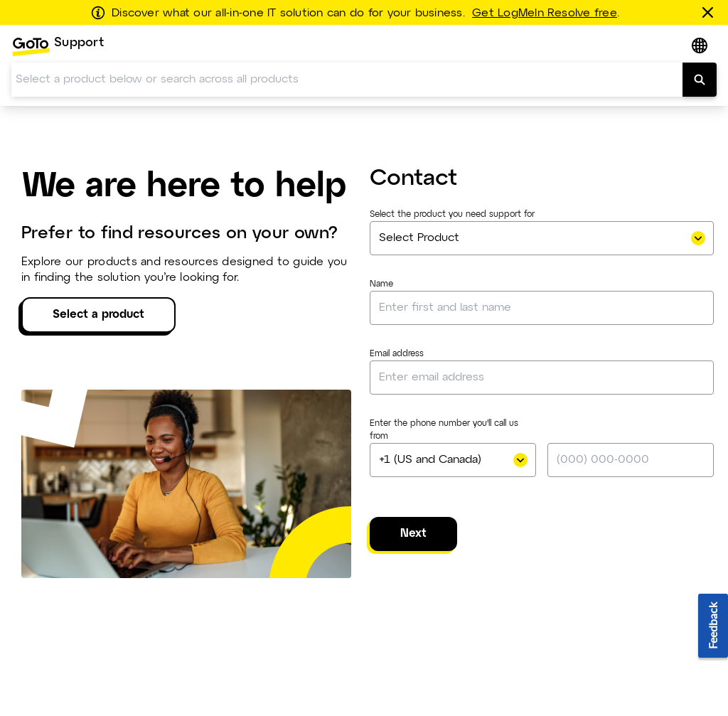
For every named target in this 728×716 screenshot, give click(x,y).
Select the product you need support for (452, 215)
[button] (701, 47)
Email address (397, 354)
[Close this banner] (710, 12)
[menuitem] (58, 47)
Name (381, 284)
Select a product (98, 315)
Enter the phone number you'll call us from (444, 430)
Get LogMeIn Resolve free (545, 14)
